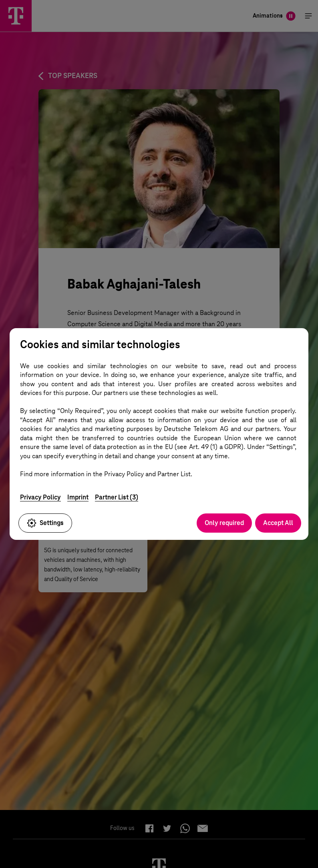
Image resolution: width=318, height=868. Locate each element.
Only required (224, 523)
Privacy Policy (40, 497)
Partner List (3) (117, 497)
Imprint (78, 497)
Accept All (278, 523)
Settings (45, 523)
